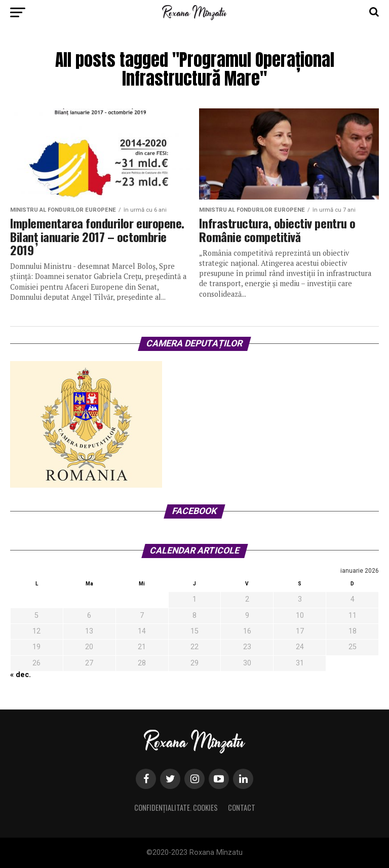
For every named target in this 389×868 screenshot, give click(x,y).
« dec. (21, 675)
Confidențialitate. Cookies (176, 807)
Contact (242, 807)
